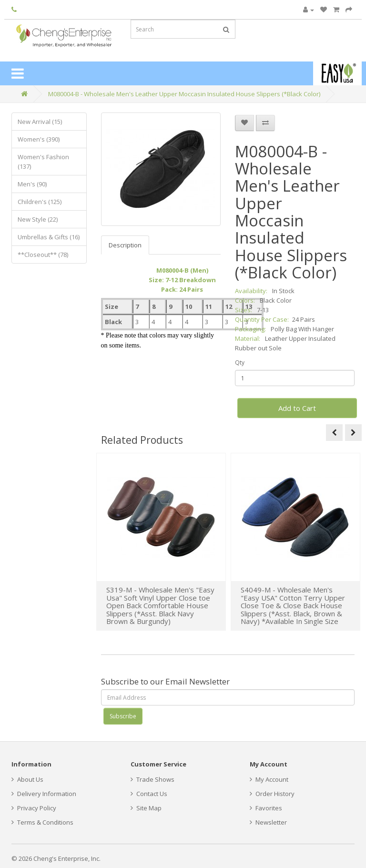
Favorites (266, 808)
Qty (240, 363)
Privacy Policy (34, 808)
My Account (269, 779)
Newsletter (268, 822)
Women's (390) (39, 139)
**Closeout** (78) (43, 255)
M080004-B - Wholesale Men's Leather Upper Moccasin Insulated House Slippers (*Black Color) (184, 94)
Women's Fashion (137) (43, 162)
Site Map (146, 808)
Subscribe (123, 716)
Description (125, 245)
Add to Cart (297, 408)
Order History (272, 794)
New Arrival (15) (40, 122)
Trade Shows (152, 779)
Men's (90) (32, 184)
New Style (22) (38, 219)
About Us (27, 779)
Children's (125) (40, 202)
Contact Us (149, 794)
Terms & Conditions (42, 822)
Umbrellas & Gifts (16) (49, 237)
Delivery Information (44, 794)
